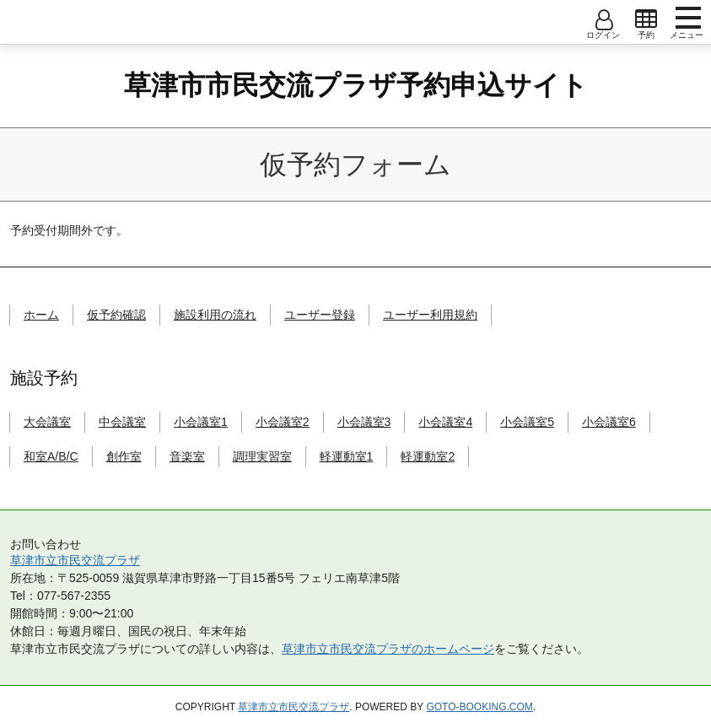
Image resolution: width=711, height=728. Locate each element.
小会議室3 (364, 422)
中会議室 (122, 422)
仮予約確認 (116, 315)
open (646, 19)
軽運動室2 (428, 456)
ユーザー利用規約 (430, 315)
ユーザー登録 (320, 315)
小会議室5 (527, 422)
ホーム (41, 315)
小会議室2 (283, 422)
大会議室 (47, 422)
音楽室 (187, 456)
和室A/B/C (51, 456)
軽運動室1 (347, 456)
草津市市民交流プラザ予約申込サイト (356, 85)
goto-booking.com (479, 707)
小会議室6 (609, 422)
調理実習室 (262, 456)
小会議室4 (445, 422)
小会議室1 (201, 422)
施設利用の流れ (215, 315)
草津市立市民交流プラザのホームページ (388, 649)
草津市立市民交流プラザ (75, 560)
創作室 (124, 456)
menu (688, 18)
